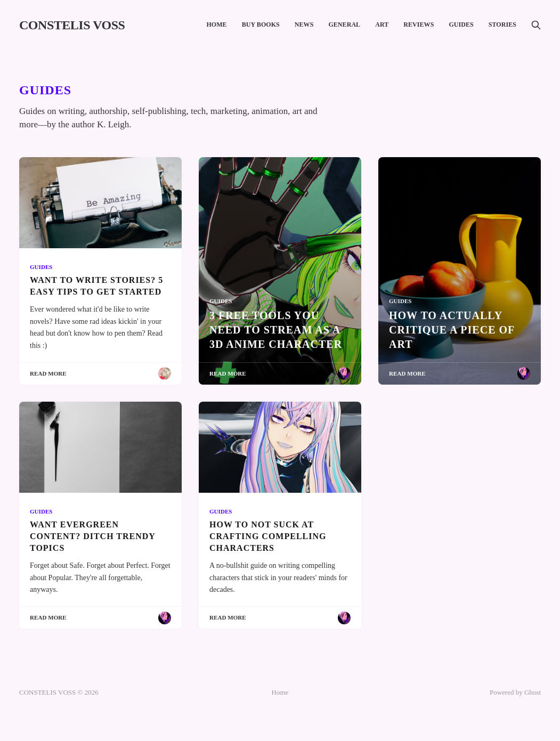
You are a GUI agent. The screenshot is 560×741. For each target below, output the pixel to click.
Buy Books (261, 25)
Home (216, 25)
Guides (461, 25)
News (304, 25)
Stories (502, 25)
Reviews (419, 25)
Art (382, 25)
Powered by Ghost (515, 692)
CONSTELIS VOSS (72, 25)
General (344, 25)
